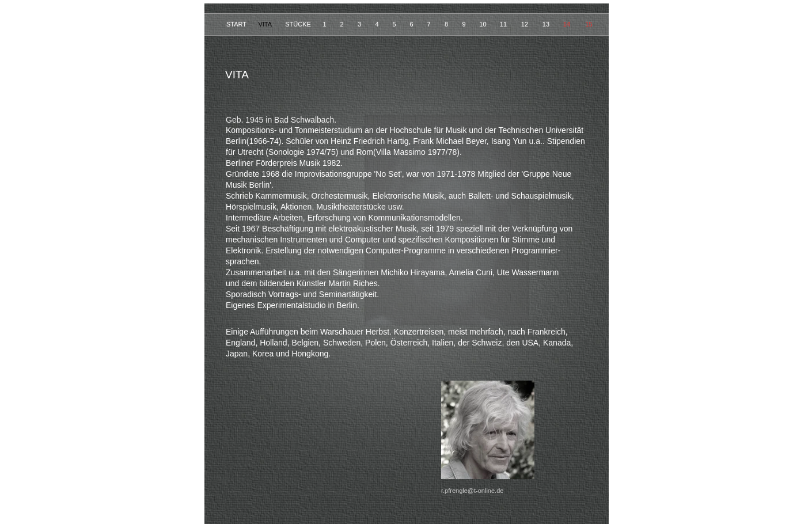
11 (504, 24)
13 (547, 24)
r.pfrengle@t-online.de (472, 491)
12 (525, 24)
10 (483, 24)
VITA (265, 24)
